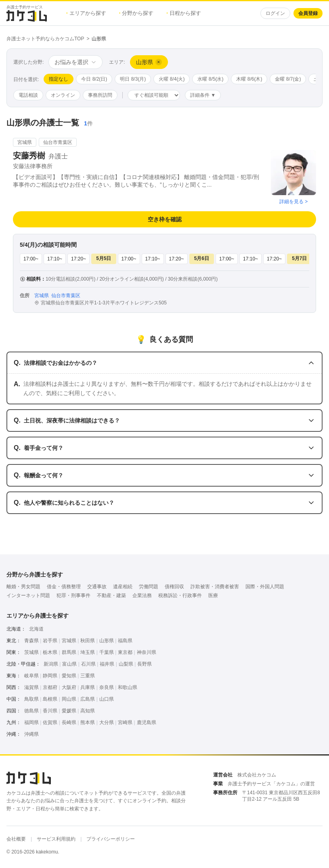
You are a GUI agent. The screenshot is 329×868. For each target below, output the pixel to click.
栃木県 (50, 652)
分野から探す (136, 13)
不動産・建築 (111, 595)
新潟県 (51, 664)
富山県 (69, 664)
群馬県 (69, 652)
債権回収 (174, 587)
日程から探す (184, 13)
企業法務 (142, 595)
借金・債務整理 (64, 587)
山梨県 (126, 664)
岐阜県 (31, 676)
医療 (213, 595)
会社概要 (16, 839)
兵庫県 (88, 687)
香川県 (50, 711)
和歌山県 (128, 687)
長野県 (145, 664)
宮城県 (69, 641)
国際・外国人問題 (265, 587)
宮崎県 (125, 722)
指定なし (59, 79)
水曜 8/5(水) (210, 79)
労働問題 (149, 587)
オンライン (63, 95)
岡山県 (69, 699)
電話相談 (28, 95)
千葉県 (107, 652)
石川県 (88, 664)
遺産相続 (123, 587)
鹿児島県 (147, 722)
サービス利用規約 (56, 839)
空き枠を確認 (165, 219)
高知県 (88, 711)
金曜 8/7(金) (288, 79)
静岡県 (50, 676)
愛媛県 (69, 711)
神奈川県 (147, 652)
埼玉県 (88, 652)
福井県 (107, 664)
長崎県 (69, 722)
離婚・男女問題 (23, 587)
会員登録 (308, 13)
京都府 (50, 687)
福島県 (125, 641)
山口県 (107, 699)
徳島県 (31, 711)
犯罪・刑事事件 (73, 595)
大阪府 (69, 687)
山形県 (107, 641)
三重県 (88, 676)
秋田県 (88, 641)
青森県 (31, 641)
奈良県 (107, 687)
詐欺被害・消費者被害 (215, 587)
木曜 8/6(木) (249, 79)
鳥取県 (31, 699)
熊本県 (88, 722)
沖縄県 (31, 734)
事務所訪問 (100, 95)
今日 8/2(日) (94, 79)
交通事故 (97, 587)
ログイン (275, 13)
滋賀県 (31, 687)
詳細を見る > (293, 202)
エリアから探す (86, 13)
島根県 (50, 699)
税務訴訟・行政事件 (180, 595)
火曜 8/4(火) (172, 79)
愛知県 (69, 676)
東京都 (125, 652)
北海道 (36, 629)
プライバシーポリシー (111, 839)
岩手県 (50, 641)
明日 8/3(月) (133, 79)
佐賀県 (50, 722)
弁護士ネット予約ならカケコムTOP (45, 39)
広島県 (88, 699)
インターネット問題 (28, 595)
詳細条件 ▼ (203, 95)
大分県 (107, 722)
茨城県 (31, 652)
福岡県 (31, 722)
